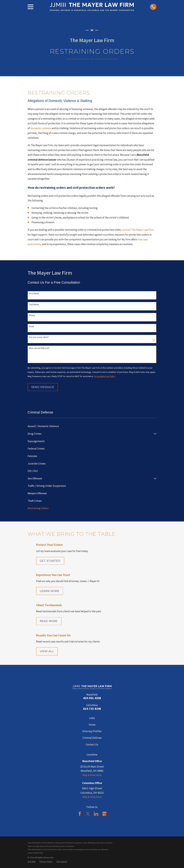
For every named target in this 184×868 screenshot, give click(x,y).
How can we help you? (39, 348)
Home (92, 725)
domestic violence (41, 128)
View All (47, 651)
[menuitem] (92, 426)
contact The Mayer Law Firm (138, 230)
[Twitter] (88, 814)
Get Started (50, 561)
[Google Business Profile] (104, 814)
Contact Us (92, 745)
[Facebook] (80, 814)
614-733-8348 (92, 709)
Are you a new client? (39, 337)
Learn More (50, 591)
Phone (32, 315)
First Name (34, 294)
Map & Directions (92, 775)
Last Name (34, 304)
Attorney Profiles (92, 731)
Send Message (43, 387)
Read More (49, 621)
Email (31, 326)
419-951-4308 (92, 698)
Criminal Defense (92, 738)
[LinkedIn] (96, 814)
